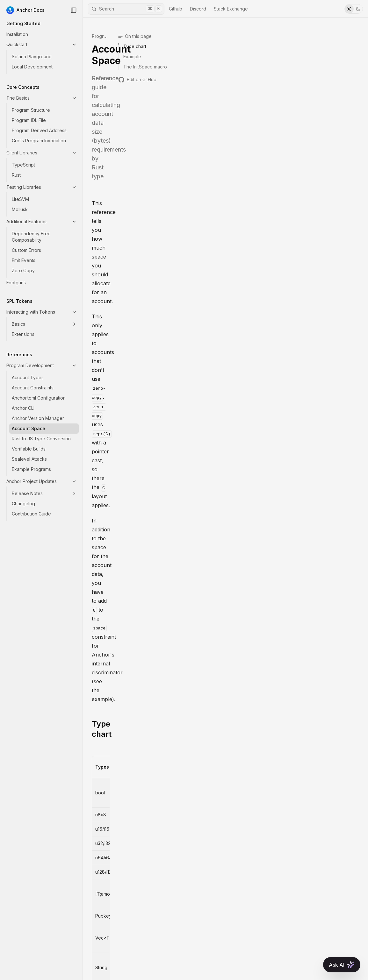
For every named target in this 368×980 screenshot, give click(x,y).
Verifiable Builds (29, 449)
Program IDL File (29, 120)
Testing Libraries (42, 187)
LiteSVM (20, 199)
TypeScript (23, 165)
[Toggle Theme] (354, 9)
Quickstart (42, 44)
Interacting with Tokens (42, 312)
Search (127, 9)
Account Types (28, 377)
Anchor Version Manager (38, 418)
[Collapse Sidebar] (74, 10)
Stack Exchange (231, 9)
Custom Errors (26, 250)
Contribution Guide (31, 514)
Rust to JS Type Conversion (41, 439)
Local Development (32, 67)
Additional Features (42, 221)
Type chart (112, 185)
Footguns (16, 283)
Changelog (23, 504)
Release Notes (44, 493)
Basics (44, 324)
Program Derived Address (39, 130)
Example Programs (31, 469)
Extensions (23, 334)
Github (176, 9)
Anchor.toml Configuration (39, 398)
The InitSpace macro (130, 636)
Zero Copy (23, 270)
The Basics (42, 98)
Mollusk (20, 209)
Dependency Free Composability (31, 237)
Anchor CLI (23, 408)
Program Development (42, 365)
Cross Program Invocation (39, 141)
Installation (17, 34)
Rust (16, 175)
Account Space (29, 428)
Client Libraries (42, 153)
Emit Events (24, 260)
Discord (198, 9)
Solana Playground (32, 57)
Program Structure (31, 110)
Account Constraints (33, 388)
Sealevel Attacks (29, 459)
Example (108, 475)
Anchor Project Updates (42, 481)
